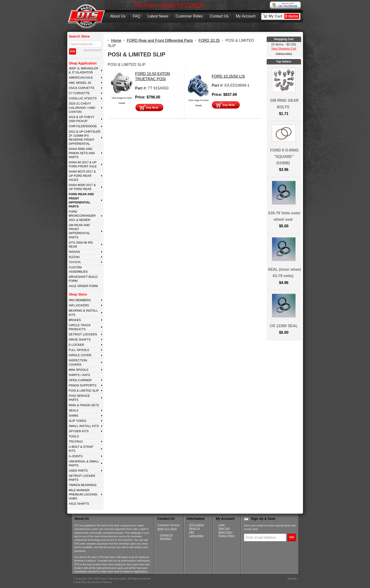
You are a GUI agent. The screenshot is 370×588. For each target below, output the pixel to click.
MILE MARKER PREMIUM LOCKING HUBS (83, 494)
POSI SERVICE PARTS (79, 398)
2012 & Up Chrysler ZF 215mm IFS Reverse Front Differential (85, 138)
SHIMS (74, 416)
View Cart (224, 528)
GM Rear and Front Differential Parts (79, 231)
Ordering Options (284, 54)
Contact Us (219, 16)
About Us (118, 16)
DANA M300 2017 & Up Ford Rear (82, 187)
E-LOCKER (76, 345)
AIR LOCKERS (79, 305)
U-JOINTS (76, 456)
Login (222, 525)
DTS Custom (197, 525)
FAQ (136, 16)
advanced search (92, 50)
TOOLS (74, 436)
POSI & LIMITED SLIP (84, 391)
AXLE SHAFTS (79, 504)
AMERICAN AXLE (81, 78)
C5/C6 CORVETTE (82, 88)
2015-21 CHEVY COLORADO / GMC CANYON (82, 108)
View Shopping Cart (284, 49)
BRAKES (75, 320)
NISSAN (74, 252)
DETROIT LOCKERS (83, 334)
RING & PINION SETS (84, 405)
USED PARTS (78, 471)
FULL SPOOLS (79, 350)
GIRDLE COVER (80, 355)
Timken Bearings (83, 485)
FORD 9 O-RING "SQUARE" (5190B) (284, 157)
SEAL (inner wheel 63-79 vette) (284, 273)
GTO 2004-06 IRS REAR (81, 245)
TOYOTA (75, 262)
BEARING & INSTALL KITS (83, 313)
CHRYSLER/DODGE (83, 126)
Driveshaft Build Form (83, 279)
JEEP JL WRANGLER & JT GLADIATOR (84, 70)
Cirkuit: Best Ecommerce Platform (93, 582)
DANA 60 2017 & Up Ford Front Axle (83, 164)
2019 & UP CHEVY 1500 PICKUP (82, 119)
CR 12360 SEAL (284, 326)
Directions (166, 538)
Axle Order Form (83, 286)
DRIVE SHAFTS (80, 340)
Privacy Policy (227, 536)
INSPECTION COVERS (78, 362)
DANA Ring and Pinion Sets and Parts (82, 153)
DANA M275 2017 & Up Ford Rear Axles (82, 176)
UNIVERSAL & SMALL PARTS (84, 463)
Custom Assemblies (78, 269)
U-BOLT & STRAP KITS (81, 449)
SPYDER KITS (79, 431)
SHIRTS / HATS (79, 375)
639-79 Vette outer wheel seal (284, 216)
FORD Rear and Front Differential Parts (81, 200)
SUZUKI (74, 257)
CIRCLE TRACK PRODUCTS (80, 327)
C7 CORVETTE (79, 93)
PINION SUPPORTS (83, 385)
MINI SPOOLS (78, 370)
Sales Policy (226, 532)
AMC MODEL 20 (80, 83)
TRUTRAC (76, 442)
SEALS (74, 410)
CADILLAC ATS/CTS (83, 98)
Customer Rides (189, 16)
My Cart (284, 16)
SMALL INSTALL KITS (84, 426)
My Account (246, 16)
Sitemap (292, 579)
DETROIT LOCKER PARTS (82, 478)
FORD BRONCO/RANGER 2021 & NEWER (82, 216)
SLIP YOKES (78, 421)
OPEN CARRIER (80, 380)
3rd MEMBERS (80, 300)
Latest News (158, 16)
